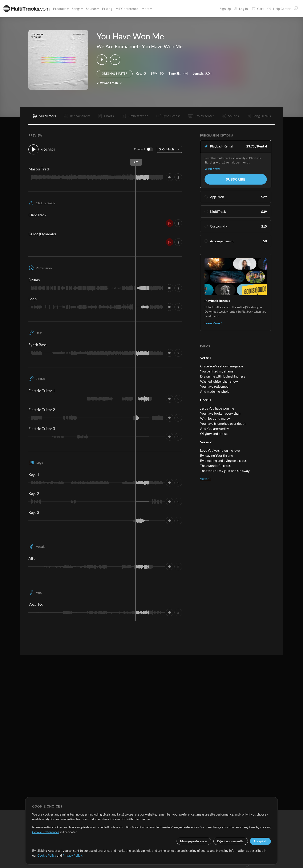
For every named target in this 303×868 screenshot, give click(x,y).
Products (60, 9)
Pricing (107, 9)
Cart (257, 9)
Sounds (92, 9)
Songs (77, 9)
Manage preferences (194, 841)
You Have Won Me (162, 46)
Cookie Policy (47, 855)
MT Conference (127, 9)
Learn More (212, 168)
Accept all (260, 841)
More (146, 9)
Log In (241, 9)
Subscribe (236, 179)
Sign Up (225, 9)
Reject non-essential (231, 841)
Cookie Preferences (46, 832)
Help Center (279, 9)
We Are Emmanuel (117, 46)
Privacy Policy (72, 855)
